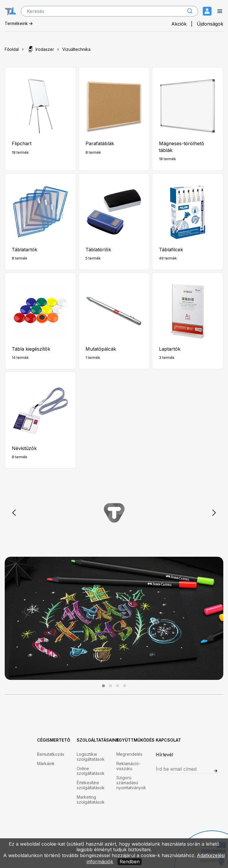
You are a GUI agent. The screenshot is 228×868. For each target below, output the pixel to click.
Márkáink (46, 764)
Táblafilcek (171, 250)
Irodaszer (41, 49)
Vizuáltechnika (76, 49)
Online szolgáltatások (91, 771)
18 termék (20, 152)
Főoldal (12, 49)
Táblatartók (25, 250)
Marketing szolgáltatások (91, 800)
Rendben (130, 862)
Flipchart (22, 143)
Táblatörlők (98, 250)
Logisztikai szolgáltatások (91, 757)
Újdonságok (210, 24)
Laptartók (170, 349)
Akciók (179, 24)
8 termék (93, 152)
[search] (109, 11)
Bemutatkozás (51, 754)
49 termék (168, 258)
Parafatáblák (100, 143)
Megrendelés (129, 754)
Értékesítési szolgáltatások (91, 785)
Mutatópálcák (101, 349)
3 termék (167, 358)
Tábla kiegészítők (31, 349)
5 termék (93, 258)
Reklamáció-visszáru (128, 766)
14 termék (20, 358)
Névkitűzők (24, 448)
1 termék (93, 358)
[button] (103, 686)
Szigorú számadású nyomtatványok (131, 783)
